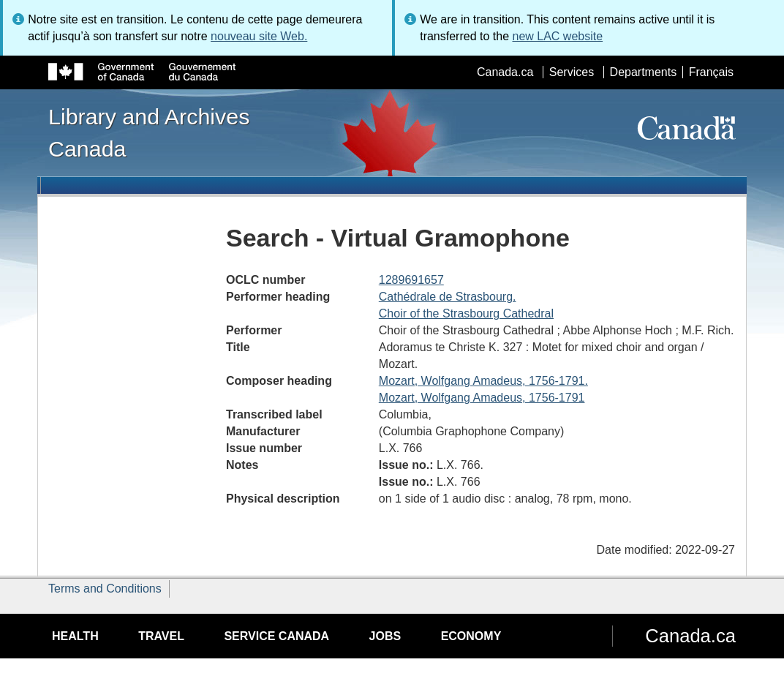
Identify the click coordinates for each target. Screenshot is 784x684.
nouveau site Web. (259, 36)
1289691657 (411, 280)
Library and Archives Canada (149, 132)
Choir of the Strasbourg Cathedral (466, 313)
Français (711, 72)
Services (572, 72)
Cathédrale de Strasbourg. (448, 297)
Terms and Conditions (105, 589)
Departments (644, 72)
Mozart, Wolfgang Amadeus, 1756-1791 (482, 398)
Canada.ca (505, 72)
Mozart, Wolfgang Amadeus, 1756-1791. (483, 381)
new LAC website (557, 36)
